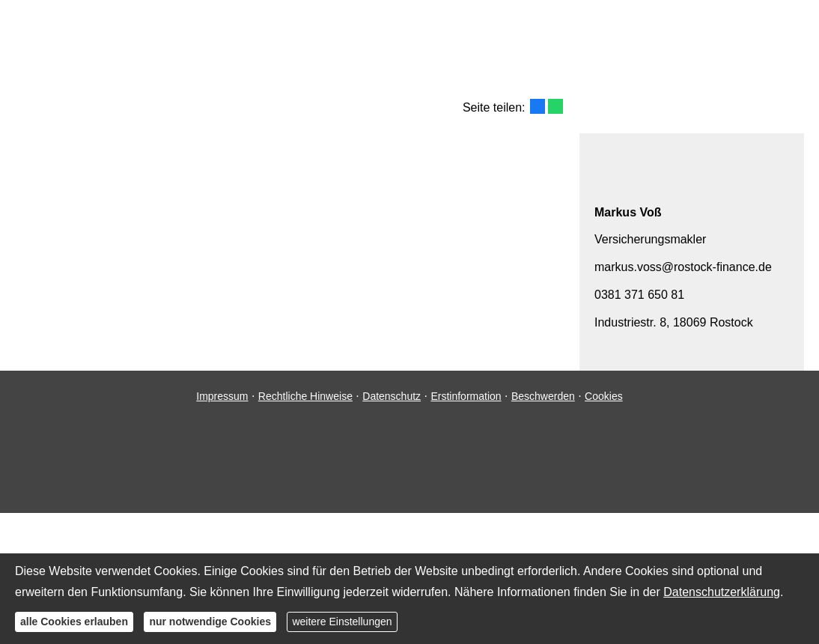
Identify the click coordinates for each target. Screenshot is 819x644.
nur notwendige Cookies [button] (210, 622)
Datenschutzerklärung (722, 592)
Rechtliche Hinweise (305, 396)
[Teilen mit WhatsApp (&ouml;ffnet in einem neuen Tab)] (555, 106)
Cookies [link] (604, 396)
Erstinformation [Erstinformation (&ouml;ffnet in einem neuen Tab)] (466, 396)
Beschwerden (543, 396)
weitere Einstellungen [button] (342, 622)
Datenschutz (392, 396)
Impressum (222, 396)
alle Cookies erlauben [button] (74, 622)
